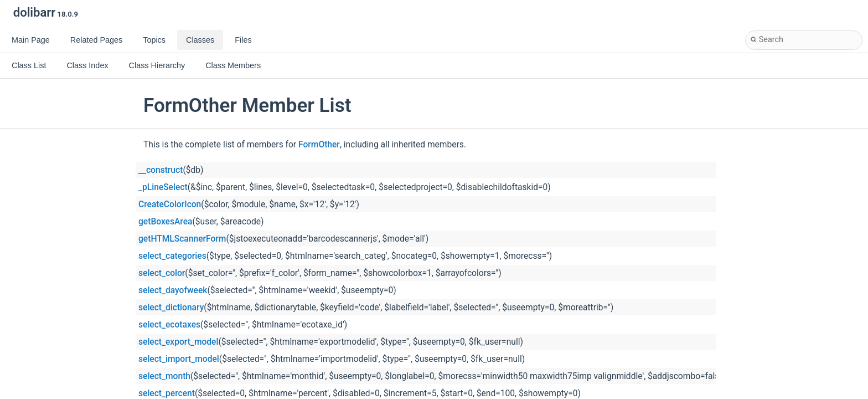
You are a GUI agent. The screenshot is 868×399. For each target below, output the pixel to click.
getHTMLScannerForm (182, 239)
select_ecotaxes (169, 325)
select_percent (167, 393)
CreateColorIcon (170, 204)
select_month (164, 376)
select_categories (172, 256)
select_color (162, 273)
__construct (161, 170)
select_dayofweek (173, 290)
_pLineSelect (163, 187)
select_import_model (179, 359)
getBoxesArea (165, 222)
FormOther (319, 145)
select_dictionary (171, 308)
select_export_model (178, 342)
